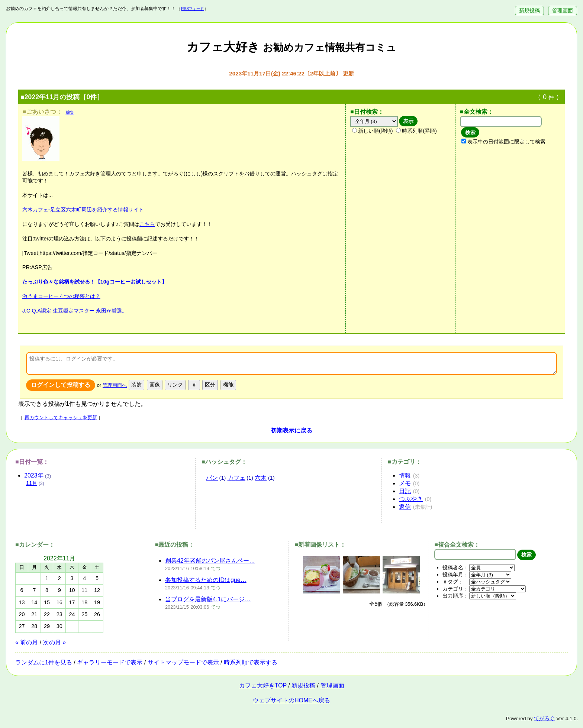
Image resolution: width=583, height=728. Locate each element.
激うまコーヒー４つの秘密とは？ (61, 296)
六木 (261, 478)
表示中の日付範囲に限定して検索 (503, 142)
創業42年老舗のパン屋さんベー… (210, 561)
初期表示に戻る (291, 431)
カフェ (236, 478)
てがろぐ (544, 719)
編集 (70, 112)
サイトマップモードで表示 (183, 662)
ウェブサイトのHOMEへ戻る (291, 700)
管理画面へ (115, 385)
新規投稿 (529, 11)
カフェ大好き (291, 47)
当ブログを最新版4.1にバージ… (208, 599)
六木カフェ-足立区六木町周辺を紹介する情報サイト (83, 210)
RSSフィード (192, 9)
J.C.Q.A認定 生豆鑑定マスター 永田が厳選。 (75, 311)
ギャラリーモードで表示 (110, 662)
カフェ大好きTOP (263, 685)
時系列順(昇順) (416, 131)
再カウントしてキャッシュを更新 (61, 418)
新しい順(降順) (373, 131)
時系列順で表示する (251, 662)
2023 (34, 475)
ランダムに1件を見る (44, 662)
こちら (147, 224)
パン (212, 478)
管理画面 (563, 11)
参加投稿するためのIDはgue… (206, 580)
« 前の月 (27, 642)
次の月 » (54, 642)
